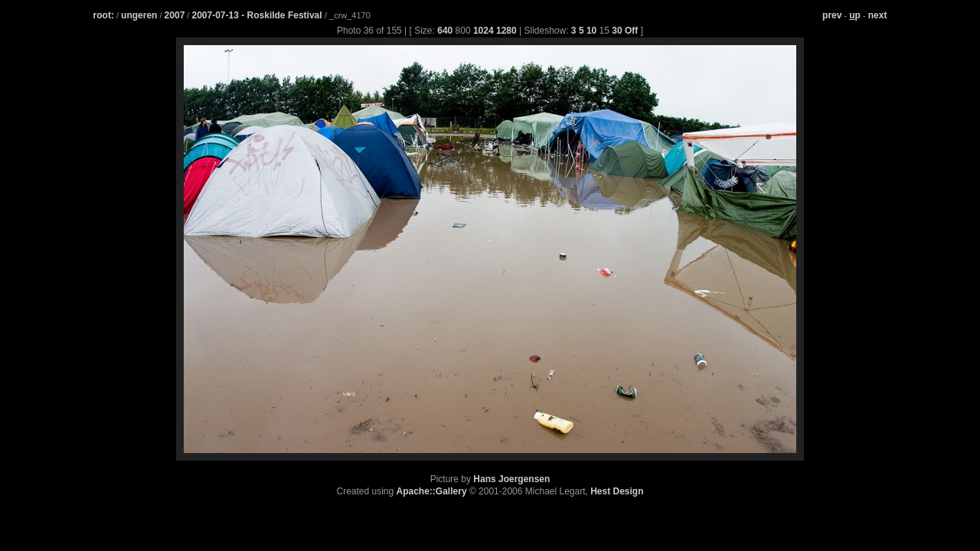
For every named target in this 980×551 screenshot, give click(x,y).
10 (591, 31)
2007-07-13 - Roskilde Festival (258, 15)
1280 (506, 31)
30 (617, 31)
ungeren (139, 15)
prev (832, 15)
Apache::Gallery (432, 491)
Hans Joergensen (511, 479)
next (878, 15)
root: (104, 15)
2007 (175, 15)
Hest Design (617, 491)
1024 (483, 31)
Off (631, 31)
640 (445, 31)
